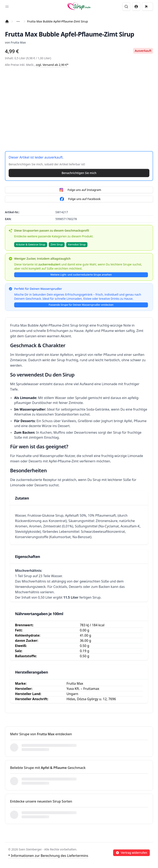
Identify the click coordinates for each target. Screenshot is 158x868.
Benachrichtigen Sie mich (79, 173)
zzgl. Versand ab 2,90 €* (52, 65)
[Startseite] (7, 21)
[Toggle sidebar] (7, 7)
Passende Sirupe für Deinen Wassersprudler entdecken (81, 305)
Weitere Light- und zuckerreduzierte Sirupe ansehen (81, 275)
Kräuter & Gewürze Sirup (31, 245)
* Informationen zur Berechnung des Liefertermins (48, 856)
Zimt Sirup (57, 245)
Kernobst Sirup (77, 245)
